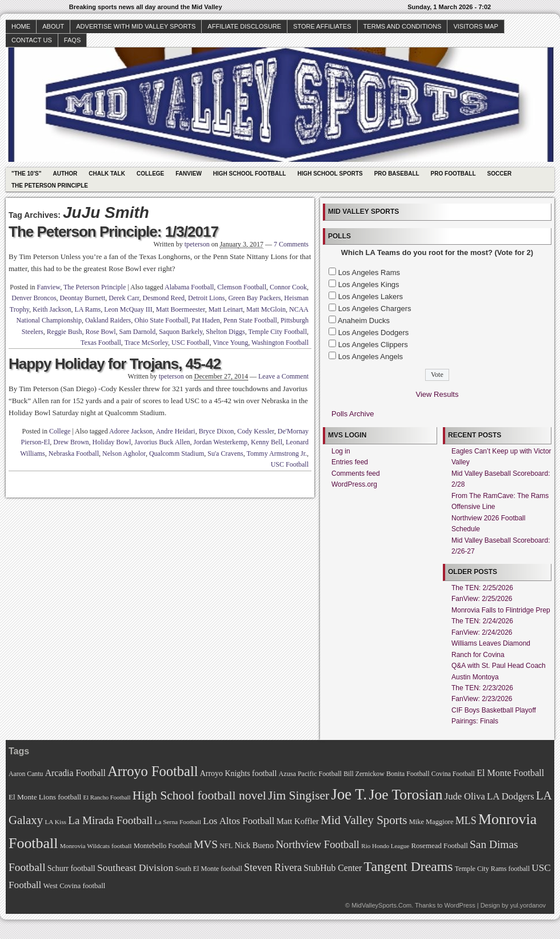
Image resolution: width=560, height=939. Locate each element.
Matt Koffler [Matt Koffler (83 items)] (298, 821)
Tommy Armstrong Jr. (277, 453)
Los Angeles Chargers (375, 309)
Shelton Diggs (225, 332)
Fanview (189, 174)
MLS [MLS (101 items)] (466, 821)
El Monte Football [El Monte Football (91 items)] (510, 773)
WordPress (459, 905)
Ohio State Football (161, 320)
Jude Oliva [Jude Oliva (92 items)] (465, 796)
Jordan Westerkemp (221, 442)
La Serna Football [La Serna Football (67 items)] (178, 822)
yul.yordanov (528, 905)
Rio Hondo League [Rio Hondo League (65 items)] (385, 846)
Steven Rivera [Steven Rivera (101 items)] (273, 868)
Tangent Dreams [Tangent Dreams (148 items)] (409, 866)
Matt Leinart (226, 309)
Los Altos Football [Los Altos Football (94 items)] (239, 821)
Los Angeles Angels (371, 357)
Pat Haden (206, 320)
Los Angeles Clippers (373, 345)
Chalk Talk (107, 174)
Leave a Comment (283, 376)
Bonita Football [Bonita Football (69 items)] (408, 774)
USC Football (190, 343)
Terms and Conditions (403, 26)
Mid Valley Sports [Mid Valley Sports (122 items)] (364, 820)
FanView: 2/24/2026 (482, 632)
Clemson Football (242, 287)
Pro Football (453, 174)
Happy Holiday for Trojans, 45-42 (115, 364)
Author (65, 174)
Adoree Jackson (131, 431)
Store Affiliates (322, 26)
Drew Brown (71, 442)
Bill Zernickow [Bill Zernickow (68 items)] (364, 774)
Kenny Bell (267, 442)
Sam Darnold (137, 332)
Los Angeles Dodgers (374, 333)
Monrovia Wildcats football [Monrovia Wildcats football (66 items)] (96, 846)
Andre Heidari (176, 431)
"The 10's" (26, 174)
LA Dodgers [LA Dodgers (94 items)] (511, 796)
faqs (72, 40)
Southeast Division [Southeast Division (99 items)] (135, 868)
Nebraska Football (74, 453)
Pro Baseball (397, 174)
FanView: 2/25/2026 (482, 599)
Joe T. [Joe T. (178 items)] (349, 794)
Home (21, 26)
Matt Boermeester (181, 309)
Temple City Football (278, 332)
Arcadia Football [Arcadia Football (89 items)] (75, 773)
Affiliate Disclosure (244, 26)
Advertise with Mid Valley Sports (136, 26)
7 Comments (291, 244)
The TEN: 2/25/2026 (482, 588)
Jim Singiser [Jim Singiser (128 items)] (299, 795)
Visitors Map (475, 26)
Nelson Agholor (124, 453)
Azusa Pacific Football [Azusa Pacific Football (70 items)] (310, 774)
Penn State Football (250, 320)
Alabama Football (189, 287)
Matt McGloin (266, 309)
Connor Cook (288, 287)
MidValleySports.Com (381, 905)
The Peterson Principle (50, 186)
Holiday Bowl (112, 442)
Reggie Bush (65, 332)
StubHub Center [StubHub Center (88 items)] (333, 868)
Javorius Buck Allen (162, 442)
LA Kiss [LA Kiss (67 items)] (55, 822)
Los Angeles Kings (369, 285)
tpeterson (197, 244)
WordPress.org (354, 484)
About (53, 26)
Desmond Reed (163, 298)
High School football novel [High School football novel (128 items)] (199, 795)
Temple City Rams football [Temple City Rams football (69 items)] (492, 869)
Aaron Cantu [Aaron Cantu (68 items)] (26, 774)
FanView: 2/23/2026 (482, 699)
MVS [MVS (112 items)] (206, 844)
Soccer (500, 174)
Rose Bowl (100, 332)
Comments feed (356, 474)
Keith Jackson (52, 309)
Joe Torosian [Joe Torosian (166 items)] (405, 795)
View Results (437, 394)
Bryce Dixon (217, 431)
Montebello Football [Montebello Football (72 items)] (163, 846)
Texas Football (101, 343)
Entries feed (350, 462)
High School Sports (330, 174)
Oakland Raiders (108, 320)
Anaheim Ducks (364, 321)
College (150, 174)
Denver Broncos (34, 298)
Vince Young (230, 343)
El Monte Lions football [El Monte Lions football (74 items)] (45, 797)
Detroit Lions (206, 298)
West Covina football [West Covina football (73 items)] (75, 886)
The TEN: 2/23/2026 (482, 688)
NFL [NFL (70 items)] (226, 846)
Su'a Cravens (225, 453)
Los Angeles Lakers (371, 297)
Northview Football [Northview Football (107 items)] (317, 844)
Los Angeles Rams (369, 272)
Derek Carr (124, 298)
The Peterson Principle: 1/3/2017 (113, 232)
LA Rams (88, 309)
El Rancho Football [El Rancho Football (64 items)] (107, 797)
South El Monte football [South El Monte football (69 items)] (208, 869)
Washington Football (280, 343)
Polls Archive (353, 414)
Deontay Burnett (83, 298)
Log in (341, 451)
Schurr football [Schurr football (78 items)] (71, 868)
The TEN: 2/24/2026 (482, 621)
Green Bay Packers (254, 298)
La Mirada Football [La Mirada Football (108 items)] (110, 820)
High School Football (250, 174)
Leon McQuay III (128, 309)
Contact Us (32, 40)
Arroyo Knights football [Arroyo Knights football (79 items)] (239, 773)
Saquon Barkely (181, 332)
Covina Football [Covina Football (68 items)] (453, 774)
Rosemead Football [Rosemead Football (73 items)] (439, 846)
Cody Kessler (256, 431)
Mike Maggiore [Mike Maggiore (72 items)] (431, 822)
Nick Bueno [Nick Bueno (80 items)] (254, 845)
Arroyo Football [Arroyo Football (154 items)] (153, 771)
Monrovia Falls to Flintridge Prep (501, 610)
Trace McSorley (146, 343)
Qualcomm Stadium (177, 453)
